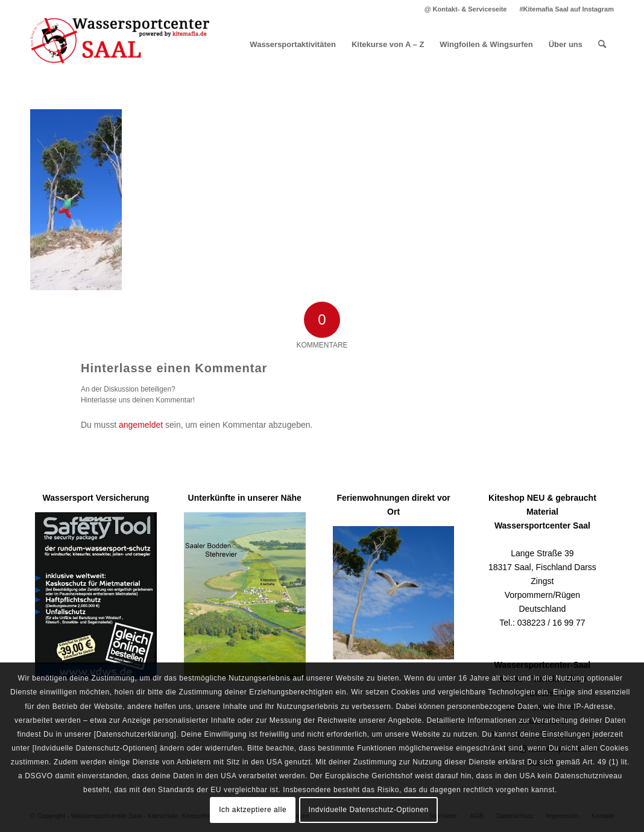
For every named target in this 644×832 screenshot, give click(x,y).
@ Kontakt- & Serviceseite (466, 9)
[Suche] (602, 45)
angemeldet (141, 425)
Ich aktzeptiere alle (253, 810)
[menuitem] (466, 9)
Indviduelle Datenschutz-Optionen (369, 810)
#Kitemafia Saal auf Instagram (567, 9)
